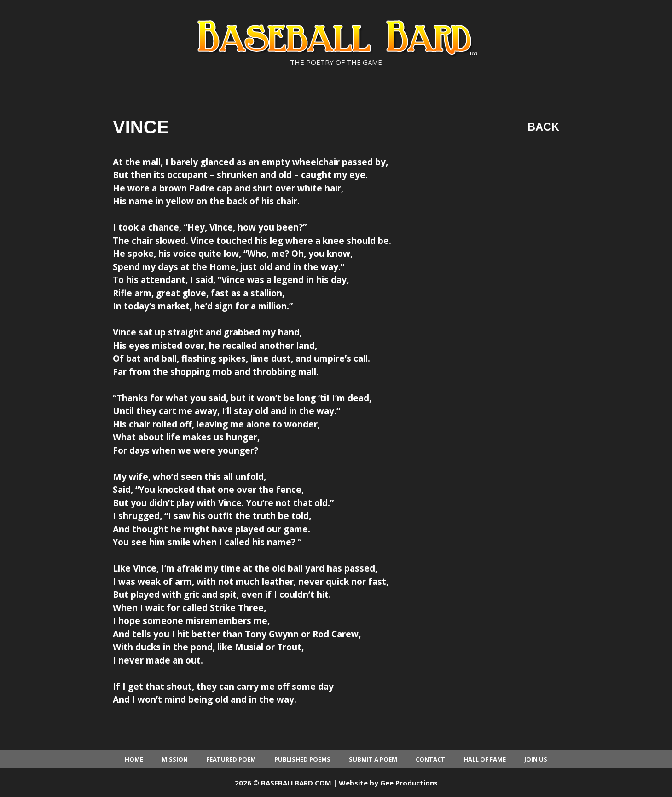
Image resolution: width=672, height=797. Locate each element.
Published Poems (302, 759)
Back (543, 127)
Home (134, 759)
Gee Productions (409, 783)
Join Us (536, 759)
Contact (430, 759)
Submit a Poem (373, 759)
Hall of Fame (485, 759)
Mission (175, 759)
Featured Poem (231, 759)
